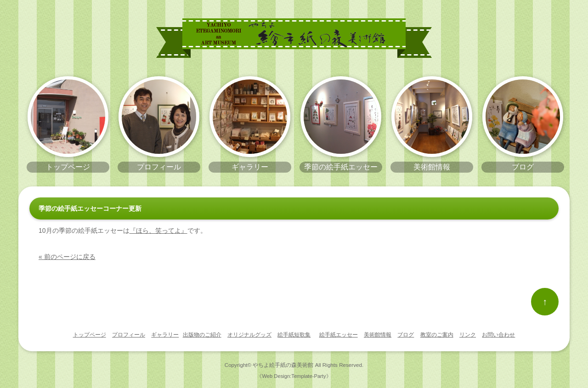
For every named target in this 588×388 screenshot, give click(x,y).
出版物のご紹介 (202, 335)
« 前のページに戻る (67, 257)
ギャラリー (165, 335)
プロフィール (129, 335)
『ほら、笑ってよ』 (158, 231)
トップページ (90, 335)
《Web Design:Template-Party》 (294, 376)
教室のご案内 (437, 335)
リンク (468, 335)
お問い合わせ (498, 335)
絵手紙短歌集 (294, 335)
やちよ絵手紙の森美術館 (283, 365)
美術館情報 (378, 335)
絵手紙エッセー (339, 335)
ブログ (406, 335)
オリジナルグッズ (249, 335)
